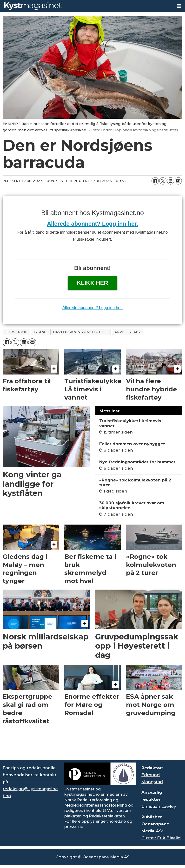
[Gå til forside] (33, 6)
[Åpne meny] (179, 6)
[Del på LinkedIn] (171, 181)
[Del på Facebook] (155, 181)
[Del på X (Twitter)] (163, 181)
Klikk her (92, 283)
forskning (16, 332)
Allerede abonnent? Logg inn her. (92, 224)
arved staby (128, 332)
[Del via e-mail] (178, 181)
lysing (40, 332)
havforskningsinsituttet (81, 332)
